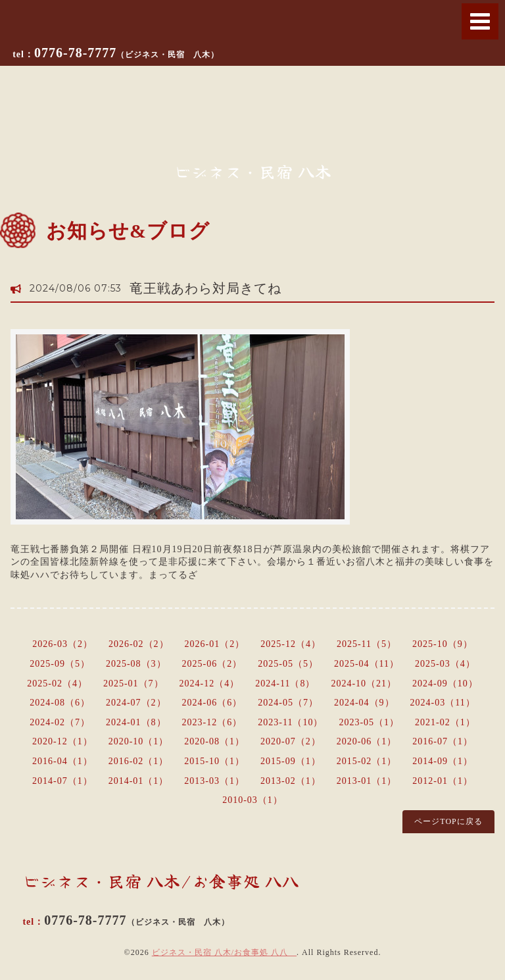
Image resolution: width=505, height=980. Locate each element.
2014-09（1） (443, 761)
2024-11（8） (285, 683)
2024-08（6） (60, 703)
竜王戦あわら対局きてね (205, 288)
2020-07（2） (291, 741)
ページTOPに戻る (448, 821)
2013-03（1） (214, 781)
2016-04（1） (62, 761)
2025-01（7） (133, 683)
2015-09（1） (291, 761)
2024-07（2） (136, 703)
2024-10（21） (364, 683)
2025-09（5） (60, 664)
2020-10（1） (139, 741)
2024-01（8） (136, 722)
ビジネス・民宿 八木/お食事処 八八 (224, 952)
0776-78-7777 (127, 53)
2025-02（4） (57, 683)
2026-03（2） (62, 644)
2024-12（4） (210, 683)
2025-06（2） (212, 664)
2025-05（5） (288, 664)
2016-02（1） (139, 761)
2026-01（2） (215, 644)
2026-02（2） (139, 644)
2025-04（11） (367, 664)
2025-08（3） (136, 664)
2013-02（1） (291, 781)
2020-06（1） (367, 741)
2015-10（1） (214, 761)
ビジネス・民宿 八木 (253, 171)
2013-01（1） (367, 781)
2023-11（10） (290, 722)
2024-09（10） (445, 683)
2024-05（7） (288, 703)
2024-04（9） (364, 703)
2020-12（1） (62, 741)
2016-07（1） (443, 741)
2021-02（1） (445, 722)
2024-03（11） (443, 703)
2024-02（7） (60, 722)
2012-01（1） (443, 781)
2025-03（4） (445, 664)
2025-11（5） (367, 644)
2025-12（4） (291, 644)
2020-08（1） (214, 741)
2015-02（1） (367, 761)
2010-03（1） (252, 800)
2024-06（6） (212, 703)
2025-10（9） (443, 644)
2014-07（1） (62, 781)
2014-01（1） (139, 781)
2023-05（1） (369, 722)
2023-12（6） (212, 722)
